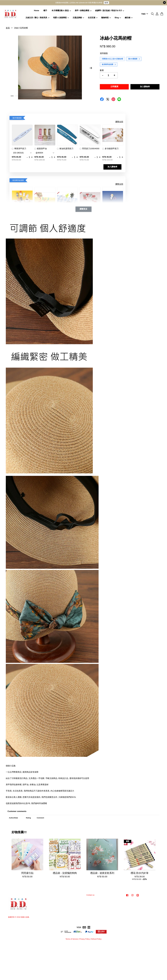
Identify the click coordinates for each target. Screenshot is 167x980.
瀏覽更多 (83, 209)
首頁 (8, 28)
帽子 (45, 11)
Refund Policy (96, 939)
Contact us (90, 895)
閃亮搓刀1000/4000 (89, 149)
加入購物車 (112, 167)
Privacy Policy (85, 939)
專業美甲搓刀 (19, 149)
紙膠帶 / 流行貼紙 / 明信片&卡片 (110, 11)
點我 (106, 3)
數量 (102, 70)
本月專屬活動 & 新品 (61, 11)
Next (91, 68)
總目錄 (129, 18)
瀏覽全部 (119, 122)
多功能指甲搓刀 (110, 149)
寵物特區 (106, 18)
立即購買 (114, 87)
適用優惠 (104, 53)
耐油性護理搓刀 (65, 149)
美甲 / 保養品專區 (83, 11)
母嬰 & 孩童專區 (61, 18)
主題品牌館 (78, 18)
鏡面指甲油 (41, 149)
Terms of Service (72, 939)
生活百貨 (93, 18)
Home (37, 11)
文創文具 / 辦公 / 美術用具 (37, 18)
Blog (118, 18)
